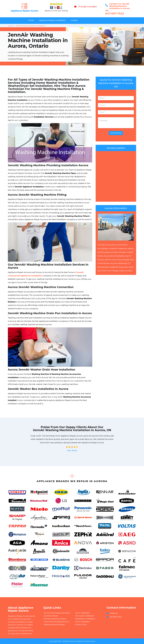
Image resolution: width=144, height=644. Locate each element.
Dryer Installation (82, 613)
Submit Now (116, 133)
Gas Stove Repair (51, 616)
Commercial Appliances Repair (57, 613)
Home (31, 20)
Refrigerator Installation (85, 619)
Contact (74, 20)
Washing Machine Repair (54, 625)
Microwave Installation (85, 616)
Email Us (114, 613)
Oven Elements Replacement (56, 622)
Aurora (10, 26)
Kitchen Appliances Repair (55, 619)
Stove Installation (82, 622)
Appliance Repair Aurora (86, 641)
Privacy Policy (81, 625)
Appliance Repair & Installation (52, 20)
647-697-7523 (115, 14)
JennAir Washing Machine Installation (31, 26)
